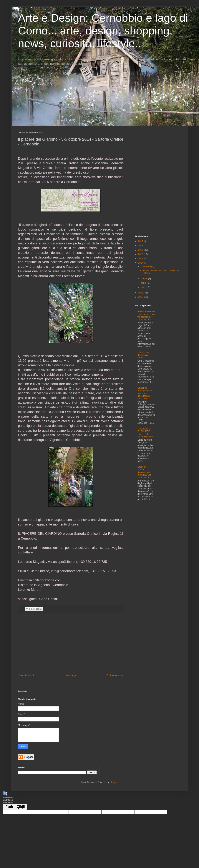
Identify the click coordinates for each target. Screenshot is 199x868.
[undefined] (9, 807)
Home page (71, 675)
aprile (144, 283)
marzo (144, 287)
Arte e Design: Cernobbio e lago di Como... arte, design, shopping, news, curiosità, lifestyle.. (103, 31)
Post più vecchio (115, 675)
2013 (141, 293)
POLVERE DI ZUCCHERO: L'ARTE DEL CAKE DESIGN (145, 433)
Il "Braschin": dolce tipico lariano (144, 355)
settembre (146, 267)
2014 (141, 263)
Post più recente (27, 675)
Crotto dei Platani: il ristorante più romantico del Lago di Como (144, 472)
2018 (141, 246)
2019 (141, 241)
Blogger (114, 782)
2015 (141, 259)
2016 (141, 254)
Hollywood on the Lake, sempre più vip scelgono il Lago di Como (146, 316)
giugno (144, 279)
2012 (141, 297)
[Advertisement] (71, 643)
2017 (141, 250)
